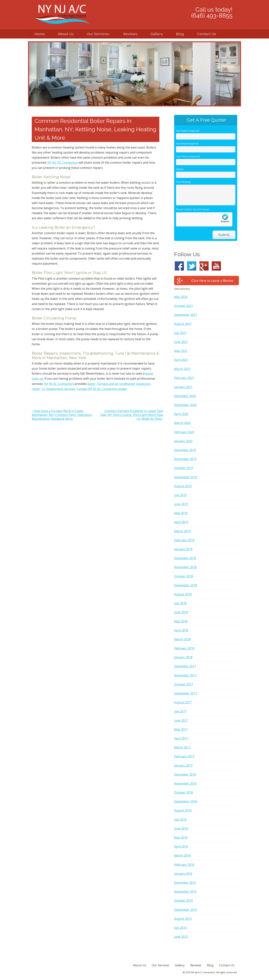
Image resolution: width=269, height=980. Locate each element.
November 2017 (185, 675)
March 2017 (182, 747)
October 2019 (184, 468)
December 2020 (185, 396)
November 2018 (185, 567)
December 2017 (185, 666)
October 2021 (184, 306)
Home (40, 34)
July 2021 (180, 333)
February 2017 (184, 756)
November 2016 (185, 783)
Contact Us (207, 34)
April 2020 (181, 414)
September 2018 (186, 585)
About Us (66, 34)
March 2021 (182, 369)
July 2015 (180, 928)
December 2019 (185, 450)
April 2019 (181, 522)
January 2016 (183, 874)
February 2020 (184, 432)
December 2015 (185, 883)
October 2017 (184, 684)
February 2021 (184, 378)
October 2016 (184, 792)
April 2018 (181, 630)
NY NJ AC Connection (59, 384)
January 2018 (183, 657)
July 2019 (180, 495)
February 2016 (184, 865)
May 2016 (181, 837)
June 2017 (181, 720)
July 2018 (180, 603)
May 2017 (181, 729)
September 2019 (186, 477)
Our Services (98, 34)
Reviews (130, 34)
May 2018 (181, 621)
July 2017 (180, 711)
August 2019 (183, 486)
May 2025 (181, 297)
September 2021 (186, 315)
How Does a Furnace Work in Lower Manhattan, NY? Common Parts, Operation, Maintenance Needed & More (62, 415)
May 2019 (181, 513)
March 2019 (182, 531)
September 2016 (186, 801)
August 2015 (183, 919)
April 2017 (181, 738)
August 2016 (183, 810)
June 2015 (181, 937)
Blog (180, 34)
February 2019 (184, 540)
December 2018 (185, 558)
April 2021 (181, 360)
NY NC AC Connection (63, 163)
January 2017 (183, 765)
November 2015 (185, 892)
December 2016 (185, 774)
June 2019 (181, 504)
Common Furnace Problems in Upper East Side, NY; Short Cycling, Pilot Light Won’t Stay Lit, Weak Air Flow (132, 415)
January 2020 (183, 441)
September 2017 (186, 693)
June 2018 (181, 612)
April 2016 (181, 846)
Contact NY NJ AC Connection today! (102, 389)
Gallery (157, 34)
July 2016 (180, 820)
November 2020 (185, 405)
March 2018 (182, 639)
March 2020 (182, 423)
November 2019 (185, 459)
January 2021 (183, 387)
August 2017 (183, 702)
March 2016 (182, 855)
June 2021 (181, 342)
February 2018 (184, 648)
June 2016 (181, 829)
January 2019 (183, 549)
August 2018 (183, 594)
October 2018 (184, 576)
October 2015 (184, 901)
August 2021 (183, 324)
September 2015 (186, 910)
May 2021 (181, 351)
